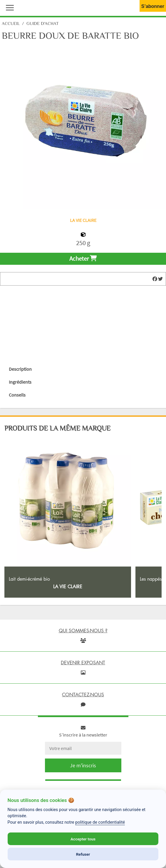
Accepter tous (83, 839)
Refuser (83, 854)
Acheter (83, 259)
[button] (9, 7)
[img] (155, 279)
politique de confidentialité (100, 822)
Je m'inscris (83, 765)
